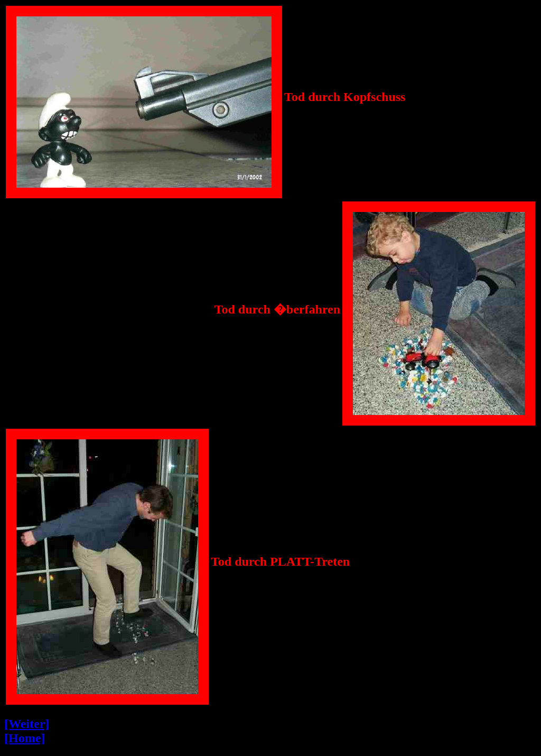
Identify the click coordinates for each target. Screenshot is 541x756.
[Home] (25, 738)
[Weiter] (27, 724)
